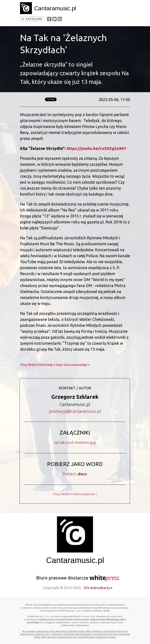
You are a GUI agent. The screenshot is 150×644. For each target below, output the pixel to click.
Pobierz (75, 474)
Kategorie (32, 19)
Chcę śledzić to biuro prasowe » (75, 494)
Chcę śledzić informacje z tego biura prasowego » (55, 365)
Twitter (54, 19)
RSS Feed (60, 19)
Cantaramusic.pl (55, 8)
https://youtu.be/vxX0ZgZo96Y (96, 148)
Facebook (49, 19)
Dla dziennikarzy (98, 588)
